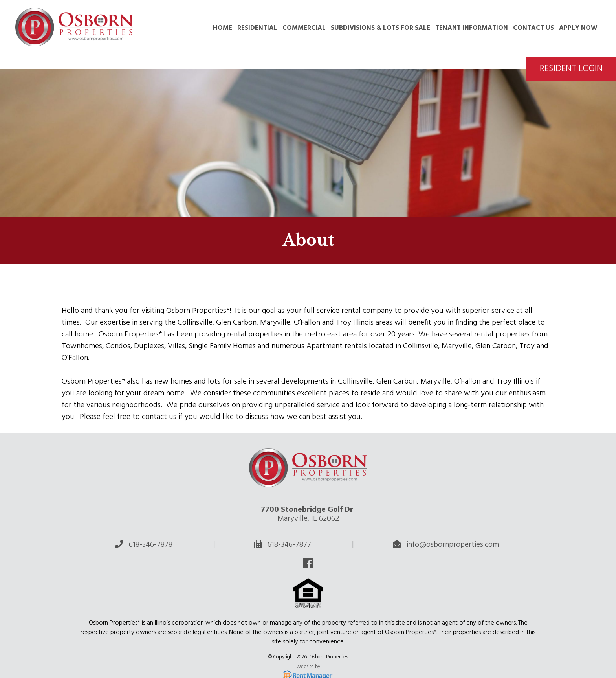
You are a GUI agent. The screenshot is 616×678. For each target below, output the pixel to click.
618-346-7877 (289, 545)
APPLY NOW (578, 28)
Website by (308, 667)
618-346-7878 (151, 545)
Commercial (304, 28)
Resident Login (571, 69)
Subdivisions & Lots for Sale (380, 28)
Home (223, 28)
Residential (257, 28)
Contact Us (533, 28)
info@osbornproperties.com (453, 545)
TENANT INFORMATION (472, 28)
